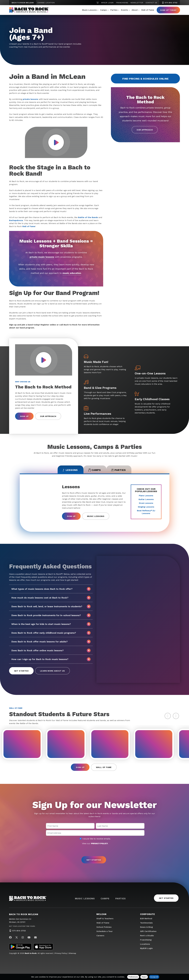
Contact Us (151, 3)
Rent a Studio (147, 936)
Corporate (148, 915)
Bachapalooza (16, 220)
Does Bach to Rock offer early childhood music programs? (51, 633)
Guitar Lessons (146, 500)
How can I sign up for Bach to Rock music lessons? (51, 660)
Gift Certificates (148, 932)
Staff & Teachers (105, 919)
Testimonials (146, 924)
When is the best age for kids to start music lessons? (51, 624)
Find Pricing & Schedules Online (146, 79)
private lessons (30, 99)
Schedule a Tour (105, 932)
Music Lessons (89, 10)
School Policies (104, 928)
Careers (100, 936)
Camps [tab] (94, 470)
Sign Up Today (168, 10)
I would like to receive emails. (95, 840)
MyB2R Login (107, 3)
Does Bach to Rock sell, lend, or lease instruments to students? (51, 607)
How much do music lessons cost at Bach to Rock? (51, 598)
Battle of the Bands (88, 217)
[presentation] (95, 852)
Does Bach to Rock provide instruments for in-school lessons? (51, 616)
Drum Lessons (146, 503)
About (135, 10)
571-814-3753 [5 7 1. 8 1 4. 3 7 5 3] (170, 3)
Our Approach (145, 130)
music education (72, 273)
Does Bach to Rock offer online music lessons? (51, 651)
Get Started (21, 671)
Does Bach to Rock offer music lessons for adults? (51, 642)
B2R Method (146, 919)
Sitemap (72, 954)
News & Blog (146, 928)
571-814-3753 (19, 932)
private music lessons (42, 257)
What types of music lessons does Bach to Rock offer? (51, 589)
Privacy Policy (61, 954)
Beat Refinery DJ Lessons (146, 512)
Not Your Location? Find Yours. (22, 927)
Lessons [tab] (69, 470)
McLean (101, 915)
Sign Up (24, 416)
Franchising (122, 3)
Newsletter (137, 3)
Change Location (46, 3)
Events (125, 10)
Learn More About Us (52, 671)
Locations (145, 945)
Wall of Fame (148, 10)
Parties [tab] (120, 470)
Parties (114, 10)
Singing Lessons (146, 507)
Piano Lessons (146, 496)
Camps (103, 10)
